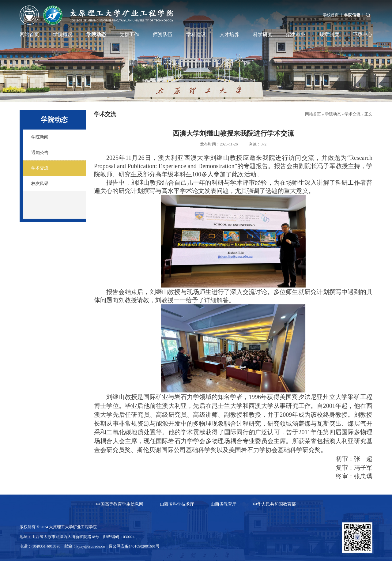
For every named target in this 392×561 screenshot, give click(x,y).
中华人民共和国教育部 (274, 504)
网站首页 (29, 35)
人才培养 (229, 35)
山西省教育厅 (224, 504)
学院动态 (96, 35)
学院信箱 (352, 15)
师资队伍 (163, 35)
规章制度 (329, 35)
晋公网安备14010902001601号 (134, 546)
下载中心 (363, 35)
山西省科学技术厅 (177, 504)
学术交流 (352, 114)
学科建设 (196, 35)
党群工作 (129, 35)
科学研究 (263, 35)
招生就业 (296, 35)
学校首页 (331, 15)
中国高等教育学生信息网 (120, 504)
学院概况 (63, 35)
